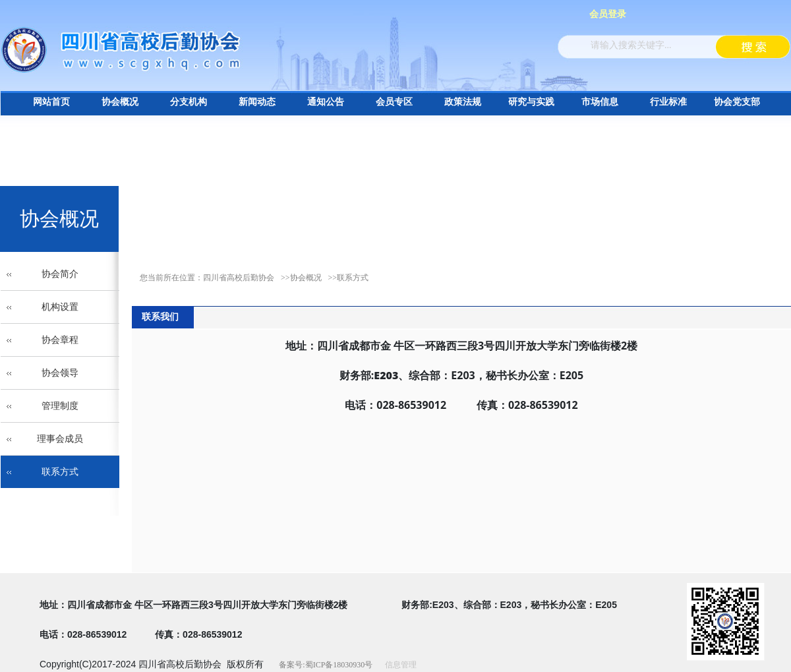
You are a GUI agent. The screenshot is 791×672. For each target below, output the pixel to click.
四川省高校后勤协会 (239, 278)
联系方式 (60, 472)
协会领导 (60, 373)
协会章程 (60, 340)
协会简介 (60, 274)
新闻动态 (257, 102)
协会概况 (120, 102)
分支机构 (189, 102)
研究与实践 (531, 102)
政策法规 (463, 102)
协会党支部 (737, 102)
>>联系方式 (349, 278)
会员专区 (394, 102)
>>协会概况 (301, 278)
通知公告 (326, 102)
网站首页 (51, 102)
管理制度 (60, 406)
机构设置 (60, 307)
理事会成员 (60, 439)
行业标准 (668, 102)
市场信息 (600, 102)
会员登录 (608, 14)
